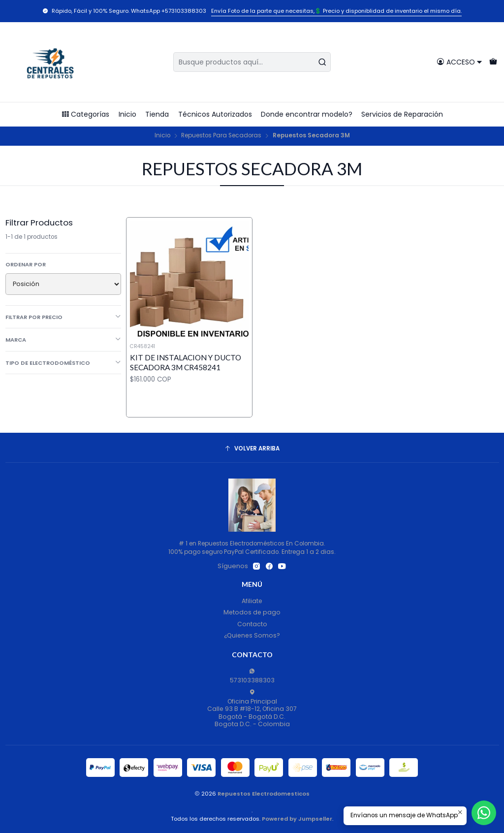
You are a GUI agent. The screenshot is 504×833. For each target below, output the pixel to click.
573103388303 (252, 676)
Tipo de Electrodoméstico (63, 363)
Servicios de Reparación (402, 114)
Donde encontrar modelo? (307, 114)
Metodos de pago (252, 612)
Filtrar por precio (63, 317)
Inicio (127, 114)
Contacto (252, 624)
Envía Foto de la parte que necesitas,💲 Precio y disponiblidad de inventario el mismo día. (336, 11)
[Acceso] (459, 62)
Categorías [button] (85, 114)
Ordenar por (26, 264)
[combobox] (252, 62)
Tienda (157, 114)
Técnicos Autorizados (215, 114)
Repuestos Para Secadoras (221, 136)
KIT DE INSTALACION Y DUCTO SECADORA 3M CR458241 (186, 362)
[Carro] (493, 62)
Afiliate (252, 601)
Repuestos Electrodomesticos (264, 794)
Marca (63, 340)
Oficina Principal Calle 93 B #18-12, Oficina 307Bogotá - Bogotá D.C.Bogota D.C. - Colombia (252, 709)
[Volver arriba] (252, 449)
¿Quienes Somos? (252, 635)
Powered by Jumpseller (297, 819)
